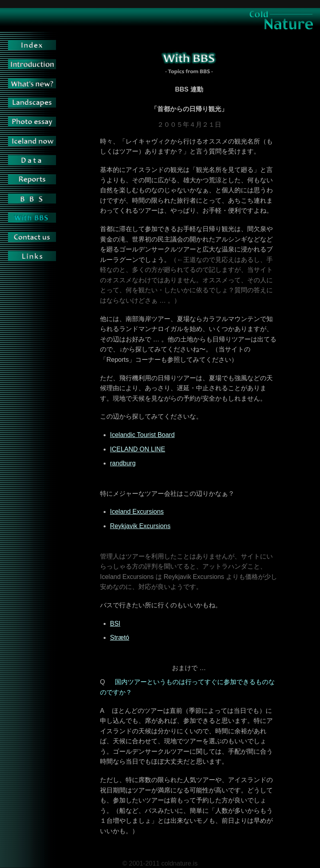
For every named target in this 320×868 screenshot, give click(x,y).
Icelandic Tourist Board (142, 435)
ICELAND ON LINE (138, 449)
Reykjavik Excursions (140, 526)
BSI (115, 624)
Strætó (120, 638)
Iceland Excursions (137, 512)
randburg (123, 463)
